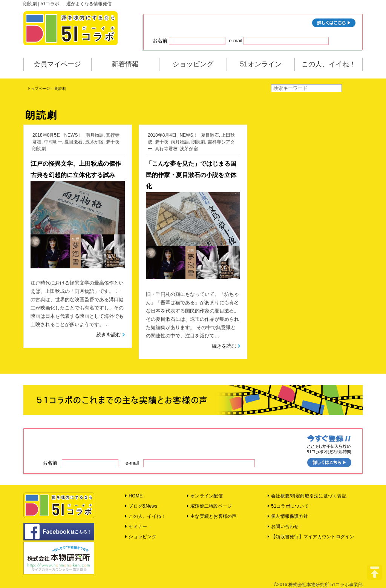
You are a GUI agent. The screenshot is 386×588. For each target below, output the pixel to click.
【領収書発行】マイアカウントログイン (311, 537)
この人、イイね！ (329, 64)
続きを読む (109, 335)
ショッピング (193, 64)
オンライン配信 (205, 496)
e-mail (279, 41)
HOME (134, 496)
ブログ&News (141, 506)
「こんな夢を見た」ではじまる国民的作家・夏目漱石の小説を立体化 (191, 175)
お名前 (189, 41)
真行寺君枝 (166, 149)
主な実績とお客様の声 (212, 516)
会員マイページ (57, 64)
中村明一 (53, 142)
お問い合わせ (283, 526)
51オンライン (261, 64)
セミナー (136, 526)
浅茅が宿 (94, 142)
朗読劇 (39, 149)
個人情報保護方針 (288, 516)
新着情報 (125, 64)
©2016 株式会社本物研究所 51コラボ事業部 (318, 585)
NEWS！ (73, 135)
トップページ (38, 89)
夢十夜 (113, 142)
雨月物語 (95, 135)
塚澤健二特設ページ (210, 506)
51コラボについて (288, 506)
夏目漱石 (74, 142)
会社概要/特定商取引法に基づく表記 (307, 496)
